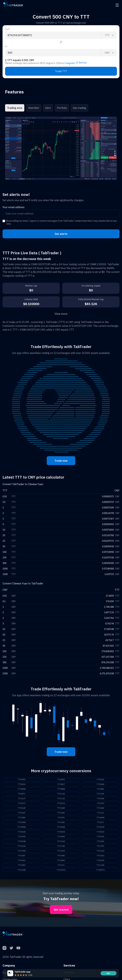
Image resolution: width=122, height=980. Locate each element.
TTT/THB (61, 846)
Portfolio (62, 108)
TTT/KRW (100, 817)
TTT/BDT (61, 784)
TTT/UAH (61, 851)
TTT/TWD (22, 851)
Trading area (15, 108)
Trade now (61, 461)
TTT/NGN (22, 832)
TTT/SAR (61, 841)
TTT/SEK (100, 841)
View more (61, 314)
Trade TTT (61, 71)
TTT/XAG (100, 856)
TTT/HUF (22, 813)
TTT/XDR (61, 860)
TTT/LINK (22, 870)
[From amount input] (53, 35)
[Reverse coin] (61, 42)
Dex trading (80, 108)
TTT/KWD (22, 822)
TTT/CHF (100, 794)
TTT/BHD (100, 784)
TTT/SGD (22, 846)
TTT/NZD (100, 832)
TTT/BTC (22, 794)
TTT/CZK (61, 798)
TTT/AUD (100, 779)
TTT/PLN (100, 837)
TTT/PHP (22, 837)
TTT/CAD (61, 794)
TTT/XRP (22, 865)
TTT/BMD (22, 789)
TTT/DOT (22, 803)
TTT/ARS (61, 779)
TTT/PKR (61, 837)
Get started (61, 910)
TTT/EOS (61, 803)
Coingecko (70, 63)
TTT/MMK (22, 827)
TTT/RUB (22, 841)
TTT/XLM (100, 860)
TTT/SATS (61, 870)
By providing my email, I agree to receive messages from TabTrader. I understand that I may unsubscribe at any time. (62, 222)
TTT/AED (22, 779)
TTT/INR (22, 817)
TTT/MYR (100, 827)
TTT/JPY (61, 817)
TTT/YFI (61, 865)
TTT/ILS (100, 813)
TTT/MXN (61, 827)
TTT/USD (100, 851)
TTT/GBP (61, 808)
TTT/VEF (22, 856)
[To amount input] (53, 53)
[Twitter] (11, 948)
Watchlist (34, 108)
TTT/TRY (100, 846)
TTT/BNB (61, 789)
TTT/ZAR (100, 865)
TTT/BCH (22, 784)
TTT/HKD (100, 808)
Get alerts (61, 234)
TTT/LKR (61, 822)
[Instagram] (4, 948)
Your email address (14, 207)
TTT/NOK (61, 832)
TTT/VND (61, 856)
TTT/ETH (100, 803)
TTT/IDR (61, 813)
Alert (48, 108)
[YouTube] (18, 948)
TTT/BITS (100, 870)
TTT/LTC (100, 822)
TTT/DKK (100, 798)
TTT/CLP (22, 798)
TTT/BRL (100, 789)
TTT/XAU (22, 860)
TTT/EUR (22, 808)
